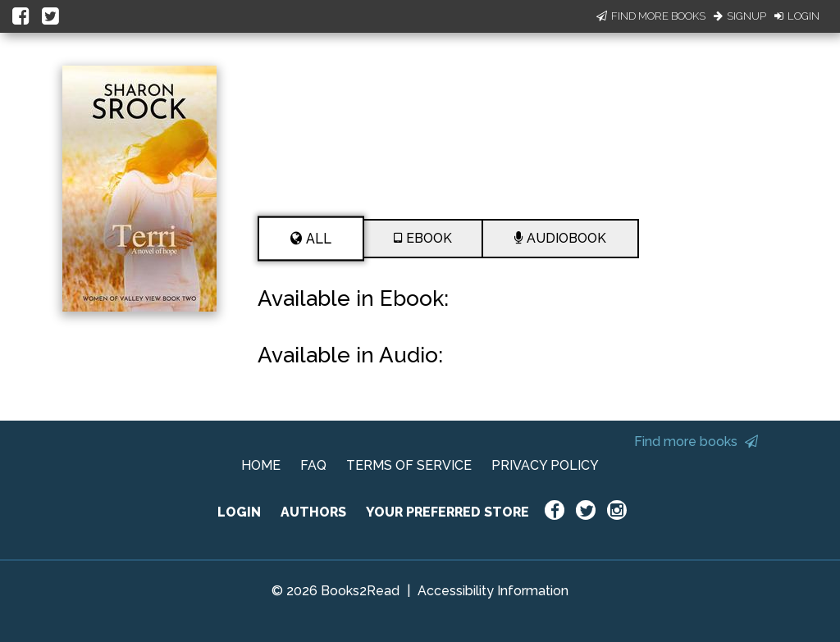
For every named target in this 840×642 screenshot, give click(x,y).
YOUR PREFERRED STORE (447, 512)
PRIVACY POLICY (545, 465)
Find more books (696, 442)
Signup (740, 16)
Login (797, 16)
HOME (261, 465)
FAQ (313, 465)
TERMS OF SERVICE (409, 465)
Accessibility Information (493, 591)
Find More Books (651, 16)
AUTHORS (313, 512)
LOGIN (239, 512)
